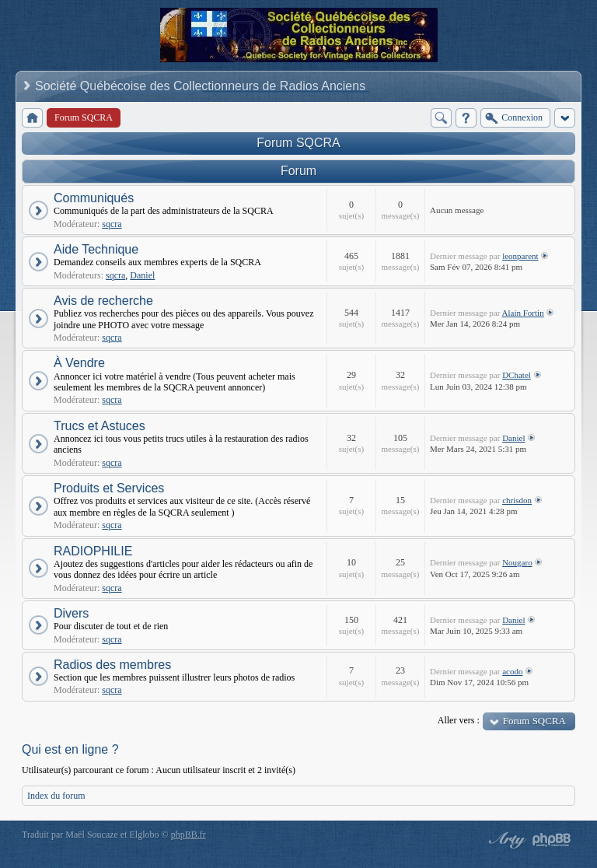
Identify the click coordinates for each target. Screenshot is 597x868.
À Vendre (79, 363)
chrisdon (517, 500)
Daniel (142, 275)
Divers (71, 613)
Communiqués (94, 198)
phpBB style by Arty (505, 840)
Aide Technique (96, 249)
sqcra (112, 224)
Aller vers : (459, 720)
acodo (512, 671)
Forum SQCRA (298, 143)
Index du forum (56, 796)
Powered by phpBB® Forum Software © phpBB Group (552, 840)
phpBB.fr (189, 835)
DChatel (517, 375)
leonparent (520, 256)
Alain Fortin (523, 313)
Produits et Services (109, 488)
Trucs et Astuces (99, 426)
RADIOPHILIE (93, 551)
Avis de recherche (103, 301)
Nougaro (517, 562)
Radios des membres (112, 665)
